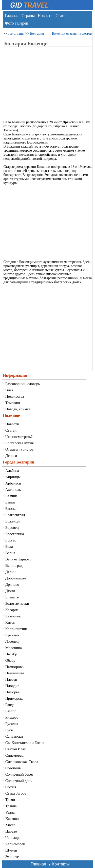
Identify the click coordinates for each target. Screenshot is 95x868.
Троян (10, 800)
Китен (10, 622)
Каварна (12, 610)
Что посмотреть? (19, 437)
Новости (45, 16)
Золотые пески (17, 603)
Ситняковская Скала (22, 762)
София (11, 787)
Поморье (12, 692)
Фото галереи (16, 23)
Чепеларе (13, 838)
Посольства (15, 396)
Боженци (13, 521)
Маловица (14, 648)
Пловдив (12, 686)
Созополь (13, 768)
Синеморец (14, 755)
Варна (10, 553)
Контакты (61, 864)
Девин (10, 572)
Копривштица (16, 629)
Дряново (12, 584)
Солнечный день (19, 781)
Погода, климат (18, 409)
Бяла (9, 547)
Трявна (11, 806)
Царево (11, 831)
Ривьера (12, 717)
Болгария (37, 34)
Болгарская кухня (20, 443)
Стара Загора (16, 793)
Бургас (11, 540)
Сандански (14, 736)
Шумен (11, 850)
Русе (9, 730)
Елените (12, 597)
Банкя (10, 502)
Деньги (11, 456)
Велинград (14, 566)
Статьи (61, 16)
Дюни (10, 591)
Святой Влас (15, 749)
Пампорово (14, 667)
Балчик (11, 496)
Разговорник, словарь (23, 384)
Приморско (14, 698)
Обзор (10, 660)
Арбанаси (13, 483)
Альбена (12, 471)
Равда (10, 705)
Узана (10, 812)
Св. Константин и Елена (25, 743)
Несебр (11, 654)
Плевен (11, 679)
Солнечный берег (19, 774)
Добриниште (16, 578)
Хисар (10, 825)
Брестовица (15, 534)
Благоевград (15, 515)
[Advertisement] (50, 85)
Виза (9, 390)
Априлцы (13, 477)
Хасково (12, 819)
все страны (16, 34)
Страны (28, 16)
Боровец (12, 528)
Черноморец (15, 844)
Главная (12, 16)
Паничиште (15, 673)
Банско (11, 509)
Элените (12, 857)
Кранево (12, 635)
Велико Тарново (18, 559)
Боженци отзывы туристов (72, 34)
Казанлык (13, 616)
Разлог (11, 711)
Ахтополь (13, 490)
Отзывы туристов (19, 449)
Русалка (12, 724)
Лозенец (12, 641)
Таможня (13, 403)
